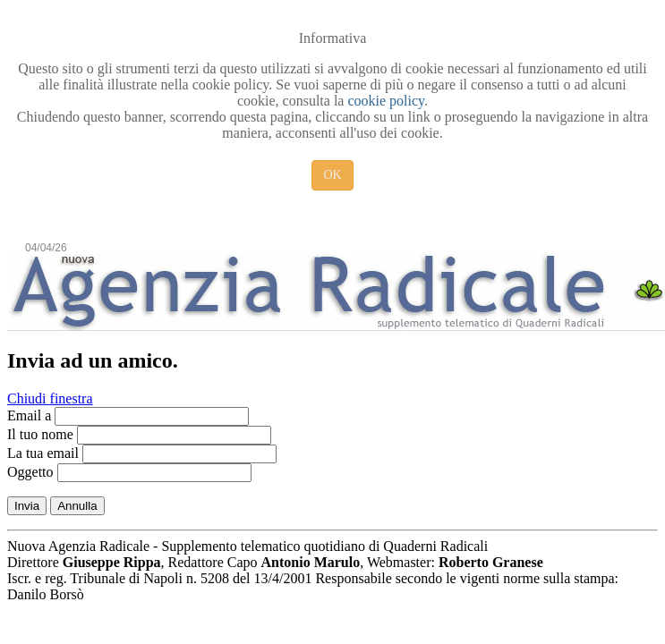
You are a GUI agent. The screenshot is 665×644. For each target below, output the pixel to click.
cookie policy (386, 101)
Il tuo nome (40, 434)
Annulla (77, 506)
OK (332, 175)
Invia (27, 506)
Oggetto (30, 472)
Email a (29, 415)
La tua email (43, 453)
